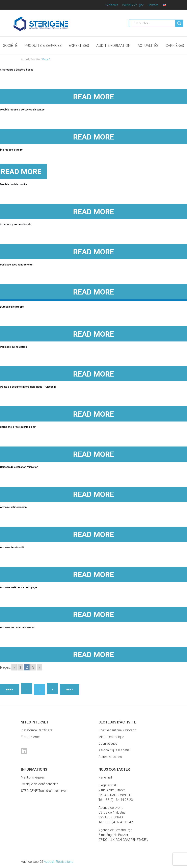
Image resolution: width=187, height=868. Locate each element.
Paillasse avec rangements (16, 265)
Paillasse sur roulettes (13, 347)
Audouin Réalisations (47, 862)
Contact (153, 5)
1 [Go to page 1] (20, 667)
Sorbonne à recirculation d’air (18, 427)
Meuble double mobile (14, 184)
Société (10, 45)
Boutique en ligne (133, 5)
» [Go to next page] (39, 667)
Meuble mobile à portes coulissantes (22, 110)
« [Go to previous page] (14, 667)
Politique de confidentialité (40, 784)
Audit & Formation (113, 45)
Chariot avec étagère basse (17, 70)
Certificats (112, 5)
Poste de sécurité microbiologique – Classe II (28, 387)
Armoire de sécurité (12, 547)
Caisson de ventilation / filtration (19, 467)
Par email (105, 777)
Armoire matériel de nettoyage (18, 587)
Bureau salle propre (12, 307)
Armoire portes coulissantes (17, 627)
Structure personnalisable (16, 224)
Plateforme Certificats (37, 730)
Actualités (148, 45)
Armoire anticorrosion (13, 507)
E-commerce (30, 737)
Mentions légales (33, 777)
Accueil (25, 59)
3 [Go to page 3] (33, 667)
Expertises (79, 45)
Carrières (175, 45)
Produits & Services (43, 45)
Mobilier (36, 59)
